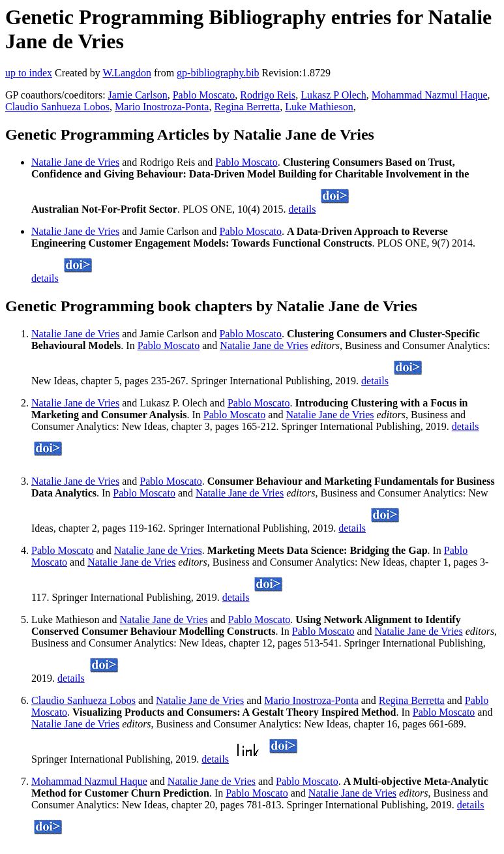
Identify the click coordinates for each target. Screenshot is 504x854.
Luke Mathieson (319, 107)
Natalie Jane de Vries (75, 162)
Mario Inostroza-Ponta (162, 107)
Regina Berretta (247, 107)
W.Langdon (127, 73)
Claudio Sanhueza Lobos (57, 107)
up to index (29, 73)
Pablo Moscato (204, 95)
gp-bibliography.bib (218, 73)
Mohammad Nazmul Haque (430, 95)
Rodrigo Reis (268, 95)
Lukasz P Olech (334, 95)
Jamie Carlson (138, 95)
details (303, 209)
